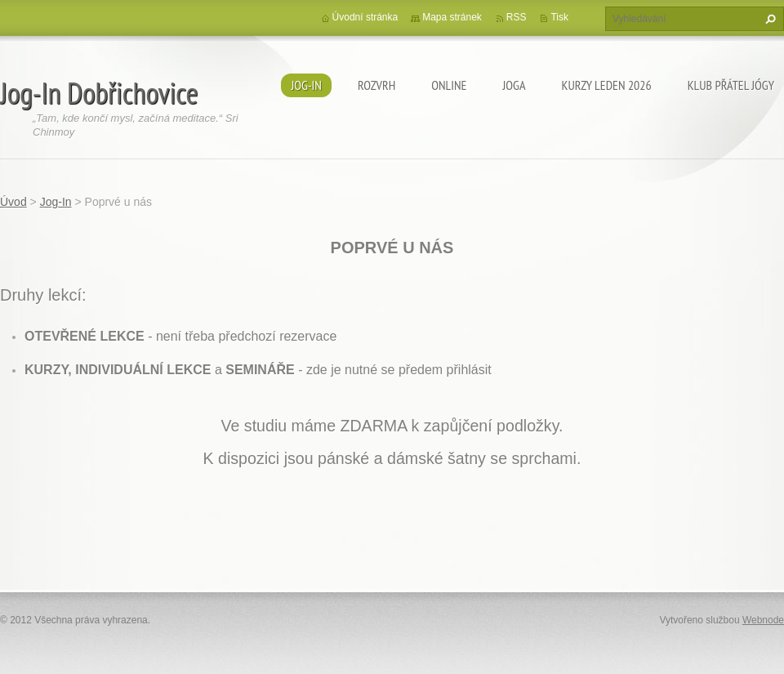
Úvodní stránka (365, 17)
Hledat (768, 19)
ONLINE (449, 85)
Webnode (763, 620)
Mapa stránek (452, 17)
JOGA (514, 85)
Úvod (13, 202)
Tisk (559, 17)
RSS (517, 17)
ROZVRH (376, 85)
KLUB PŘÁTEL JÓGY (731, 85)
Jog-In (306, 85)
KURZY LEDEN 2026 (607, 85)
